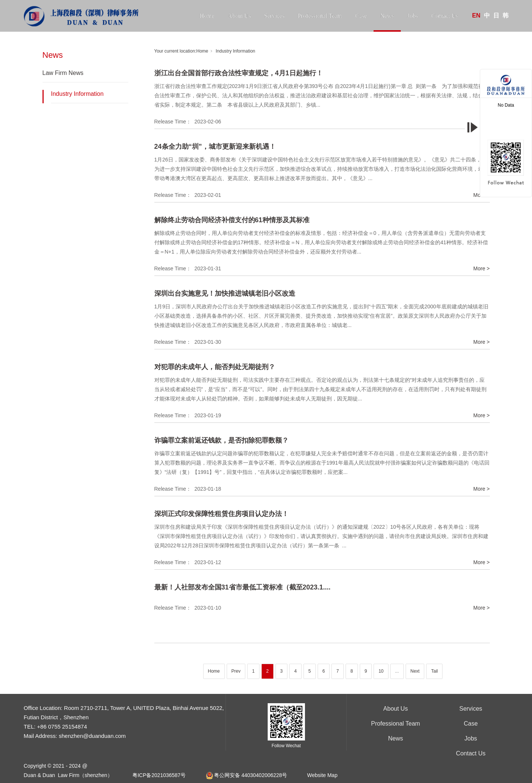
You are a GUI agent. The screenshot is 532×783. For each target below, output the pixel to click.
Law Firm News (63, 73)
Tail (434, 671)
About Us (239, 16)
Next (415, 671)
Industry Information (77, 94)
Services (274, 16)
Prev (236, 671)
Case (361, 16)
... (397, 671)
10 (381, 671)
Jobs (413, 16)
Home (207, 16)
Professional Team (320, 16)
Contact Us (445, 16)
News (387, 16)
